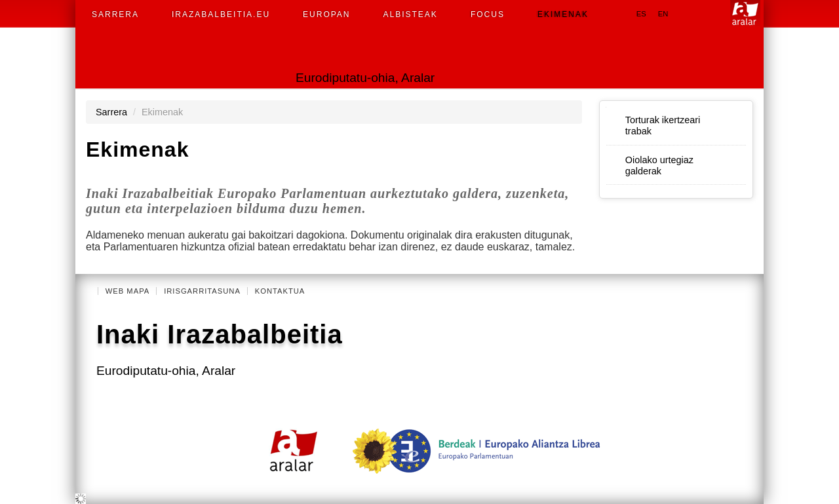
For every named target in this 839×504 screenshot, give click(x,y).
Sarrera (115, 14)
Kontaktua (280, 291)
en (663, 14)
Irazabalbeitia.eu (221, 14)
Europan (326, 14)
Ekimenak (563, 14)
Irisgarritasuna (202, 291)
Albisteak (411, 14)
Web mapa (127, 291)
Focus (488, 14)
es (641, 14)
